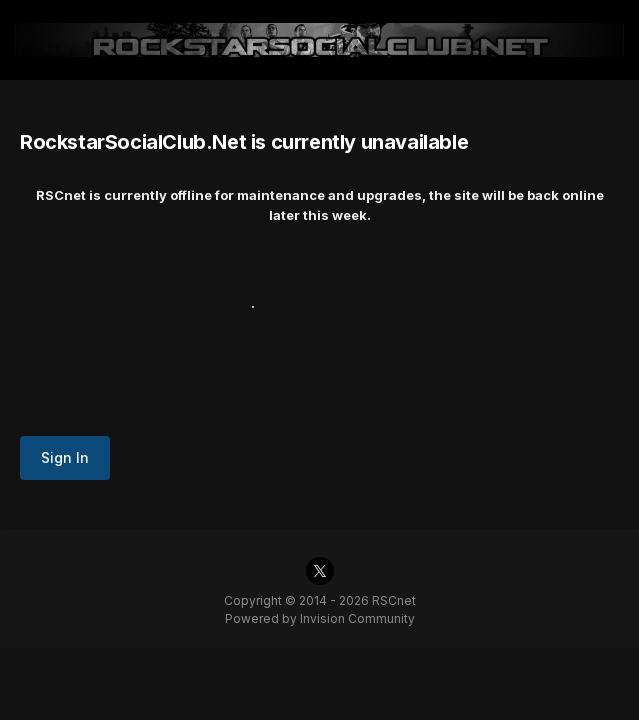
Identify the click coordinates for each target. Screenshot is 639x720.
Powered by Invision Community (320, 618)
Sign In (65, 457)
